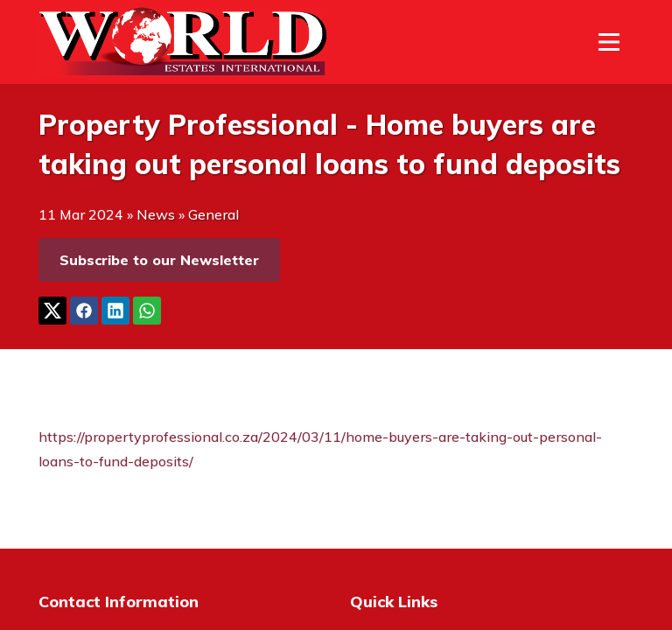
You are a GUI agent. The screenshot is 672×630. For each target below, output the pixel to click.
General (213, 214)
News (156, 214)
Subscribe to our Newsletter (159, 260)
